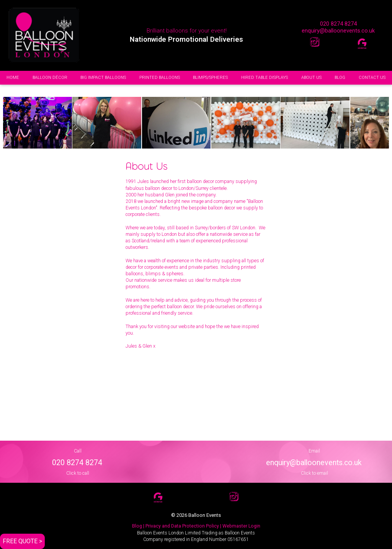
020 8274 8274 (338, 24)
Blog (137, 526)
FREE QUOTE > (22, 541)
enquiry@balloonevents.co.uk (338, 31)
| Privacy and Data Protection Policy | (182, 526)
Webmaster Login (241, 526)
